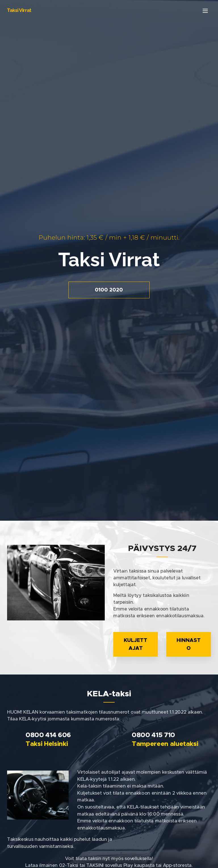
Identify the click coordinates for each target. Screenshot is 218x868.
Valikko (205, 11)
